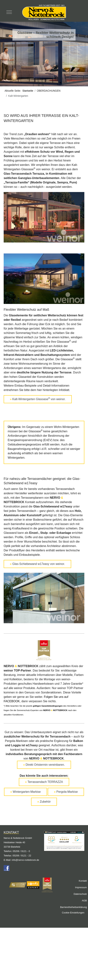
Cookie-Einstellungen (73, 913)
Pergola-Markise (66, 792)
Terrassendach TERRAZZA (44, 782)
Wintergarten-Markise (25, 792)
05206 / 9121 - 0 (21, 851)
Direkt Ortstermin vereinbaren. (44, 765)
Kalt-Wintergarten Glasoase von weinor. (38, 399)
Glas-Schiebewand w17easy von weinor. (37, 564)
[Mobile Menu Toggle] (9, 12)
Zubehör (44, 802)
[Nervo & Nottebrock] (44, 12)
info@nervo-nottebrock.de (25, 860)
